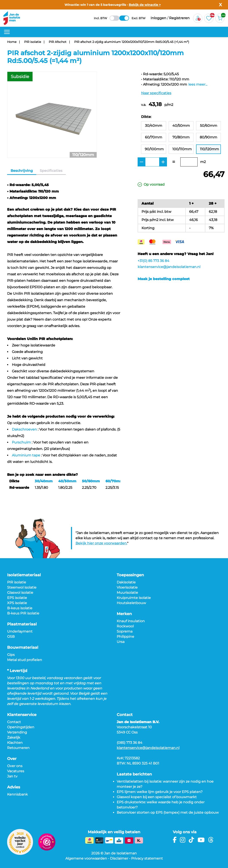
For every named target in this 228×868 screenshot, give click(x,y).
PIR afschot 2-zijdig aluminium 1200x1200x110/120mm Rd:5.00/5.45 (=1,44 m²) (132, 42)
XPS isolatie (17, 603)
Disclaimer (119, 858)
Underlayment (20, 631)
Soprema (125, 631)
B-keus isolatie (20, 608)
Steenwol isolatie (22, 587)
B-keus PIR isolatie (23, 613)
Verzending (17, 732)
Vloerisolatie (127, 587)
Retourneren (18, 748)
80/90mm (208, 137)
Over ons (15, 766)
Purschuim (21, 442)
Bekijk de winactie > (145, 5)
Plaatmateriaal (22, 624)
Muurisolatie (127, 593)
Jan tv (12, 776)
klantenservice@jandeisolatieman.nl (169, 267)
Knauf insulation (131, 621)
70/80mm (181, 137)
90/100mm (154, 149)
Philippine (125, 637)
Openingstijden (21, 727)
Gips (11, 655)
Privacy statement (147, 858)
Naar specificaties (156, 93)
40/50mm (67, 481)
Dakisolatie (126, 582)
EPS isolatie (17, 598)
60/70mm (114, 481)
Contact (14, 722)
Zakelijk (14, 737)
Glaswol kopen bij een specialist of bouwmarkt (157, 797)
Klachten (15, 743)
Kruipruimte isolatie (134, 598)
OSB (11, 637)
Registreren (179, 18)
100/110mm (182, 149)
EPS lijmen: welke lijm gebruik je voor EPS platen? (160, 792)
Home (12, 42)
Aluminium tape (26, 455)
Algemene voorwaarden (86, 858)
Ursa (121, 642)
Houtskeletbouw (131, 603)
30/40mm (44, 481)
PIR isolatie (33, 42)
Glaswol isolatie (20, 593)
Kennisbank (17, 794)
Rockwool (125, 626)
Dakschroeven (24, 429)
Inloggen (158, 18)
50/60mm (91, 481)
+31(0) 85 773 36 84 (153, 261)
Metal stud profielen (25, 660)
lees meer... (198, 84)
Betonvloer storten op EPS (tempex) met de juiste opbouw (168, 812)
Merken (124, 614)
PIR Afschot (58, 42)
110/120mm (209, 149)
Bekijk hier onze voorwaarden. (101, 543)
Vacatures (16, 771)
